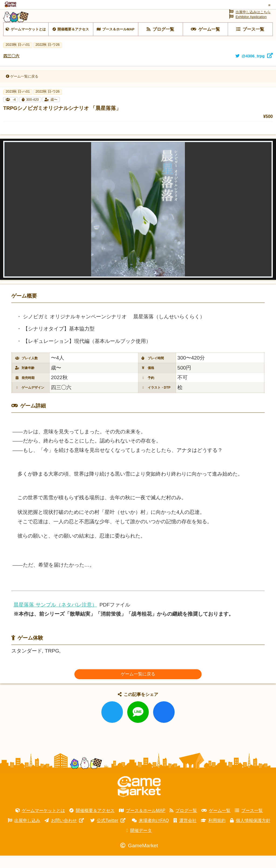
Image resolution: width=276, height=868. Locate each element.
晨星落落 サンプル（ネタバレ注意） (55, 617)
